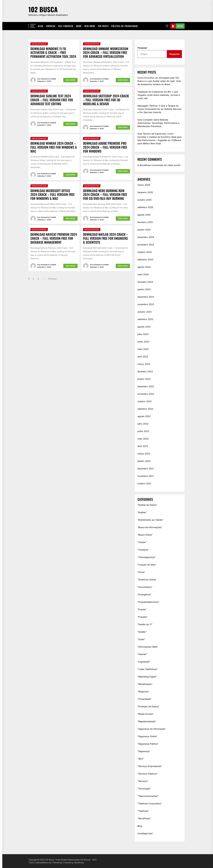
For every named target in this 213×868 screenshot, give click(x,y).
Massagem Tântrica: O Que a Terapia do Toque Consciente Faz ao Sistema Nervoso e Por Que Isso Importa (160, 109)
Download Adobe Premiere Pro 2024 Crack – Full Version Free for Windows (105, 147)
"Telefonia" (143, 811)
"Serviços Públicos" (148, 774)
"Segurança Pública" (148, 744)
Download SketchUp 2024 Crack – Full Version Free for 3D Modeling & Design (106, 100)
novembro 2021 (146, 476)
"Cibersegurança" (147, 557)
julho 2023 (143, 334)
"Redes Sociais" (146, 714)
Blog (41, 26)
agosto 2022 (144, 416)
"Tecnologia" (144, 789)
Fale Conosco (66, 26)
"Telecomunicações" (148, 796)
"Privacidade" (144, 699)
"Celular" (142, 542)
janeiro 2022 (144, 461)
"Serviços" (143, 781)
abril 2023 (143, 357)
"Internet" (142, 654)
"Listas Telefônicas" (148, 669)
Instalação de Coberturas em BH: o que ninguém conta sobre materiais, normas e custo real (159, 95)
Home (79, 26)
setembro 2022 (145, 409)
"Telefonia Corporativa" (150, 804)
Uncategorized (145, 833)
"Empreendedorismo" (148, 602)
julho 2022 (143, 424)
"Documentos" (145, 587)
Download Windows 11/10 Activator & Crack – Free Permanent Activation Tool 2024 (53, 53)
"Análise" (142, 512)
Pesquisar (142, 48)
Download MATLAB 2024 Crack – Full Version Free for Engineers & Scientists (106, 238)
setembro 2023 (145, 319)
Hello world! (174, 165)
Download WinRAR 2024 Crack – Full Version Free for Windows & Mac (54, 147)
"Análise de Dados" (147, 505)
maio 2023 (143, 349)
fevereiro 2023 (145, 371)
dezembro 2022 (146, 386)
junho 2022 (143, 431)
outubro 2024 (145, 252)
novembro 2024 (146, 245)
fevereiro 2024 (145, 282)
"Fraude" (142, 609)
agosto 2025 (144, 215)
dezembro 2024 (146, 237)
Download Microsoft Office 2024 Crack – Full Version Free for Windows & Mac (53, 195)
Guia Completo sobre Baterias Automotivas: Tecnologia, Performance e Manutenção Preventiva (158, 123)
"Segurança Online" (147, 736)
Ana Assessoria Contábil (47, 79)
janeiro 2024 (144, 289)
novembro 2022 (146, 394)
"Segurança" (144, 751)
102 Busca (43, 9)
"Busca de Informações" (150, 527)
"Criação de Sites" (147, 565)
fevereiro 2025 (145, 222)
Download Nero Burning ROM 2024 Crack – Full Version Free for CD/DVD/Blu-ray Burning (105, 195)
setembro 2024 (145, 260)
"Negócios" (143, 692)
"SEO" (141, 759)
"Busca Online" (145, 535)
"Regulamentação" (147, 721)
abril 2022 (143, 446)
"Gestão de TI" (145, 624)
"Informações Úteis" (148, 647)
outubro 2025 (145, 200)
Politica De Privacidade (125, 26)
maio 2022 (143, 439)
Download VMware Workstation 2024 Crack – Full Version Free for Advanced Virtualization (106, 53)
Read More (70, 80)
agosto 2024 (144, 267)
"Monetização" (145, 684)
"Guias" (141, 639)
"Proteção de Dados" (148, 706)
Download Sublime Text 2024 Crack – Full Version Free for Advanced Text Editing (52, 100)
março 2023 (144, 364)
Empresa (51, 26)
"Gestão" (142, 632)
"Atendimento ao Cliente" (150, 520)
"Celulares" (143, 550)
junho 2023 (143, 342)
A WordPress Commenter (150, 165)
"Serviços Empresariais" (150, 766)
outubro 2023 (145, 312)
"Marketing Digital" (147, 677)
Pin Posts (103, 26)
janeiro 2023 (144, 379)
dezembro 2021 (146, 469)
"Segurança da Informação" (152, 729)
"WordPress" (144, 818)
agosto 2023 (144, 327)
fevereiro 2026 (145, 192)
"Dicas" (141, 572)
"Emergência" (144, 595)
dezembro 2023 (146, 297)
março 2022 (144, 454)
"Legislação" (144, 662)
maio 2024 (143, 274)
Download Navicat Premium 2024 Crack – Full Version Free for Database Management (54, 238)
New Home (90, 26)
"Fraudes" (142, 617)
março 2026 (144, 185)
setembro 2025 (145, 207)
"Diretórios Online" (147, 580)
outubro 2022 (145, 401)
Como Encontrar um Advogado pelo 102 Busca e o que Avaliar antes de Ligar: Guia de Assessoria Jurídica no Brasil (159, 81)
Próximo (52, 279)
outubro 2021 (144, 483)
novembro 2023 (146, 304)
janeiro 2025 (144, 230)
